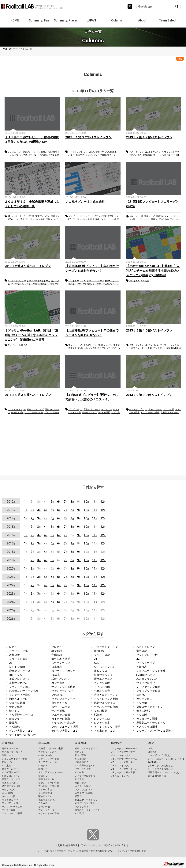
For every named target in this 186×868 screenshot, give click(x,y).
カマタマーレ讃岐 (147, 719)
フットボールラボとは (159, 755)
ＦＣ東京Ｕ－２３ (105, 731)
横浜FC (174, 348)
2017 (11, 543)
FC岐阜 (98, 715)
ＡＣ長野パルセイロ (21, 715)
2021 (11, 577)
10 (86, 502)
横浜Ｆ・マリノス (11, 779)
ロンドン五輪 (17, 667)
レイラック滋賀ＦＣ (85, 776)
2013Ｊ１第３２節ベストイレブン (88, 137)
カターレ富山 (144, 699)
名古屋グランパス (84, 155)
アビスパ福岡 (135, 155)
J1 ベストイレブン (121, 755)
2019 (11, 560)
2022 (11, 585)
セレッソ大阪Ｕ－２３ (65, 731)
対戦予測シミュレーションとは (164, 772)
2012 (11, 502)
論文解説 (57, 651)
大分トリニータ (61, 707)
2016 (11, 535)
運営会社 (108, 845)
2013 (11, 510)
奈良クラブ (16, 719)
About (142, 20)
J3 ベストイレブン (121, 776)
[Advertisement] (93, 446)
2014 (11, 518)
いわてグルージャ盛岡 (65, 727)
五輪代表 (142, 667)
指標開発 (99, 651)
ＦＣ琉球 (14, 727)
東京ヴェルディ (156, 152)
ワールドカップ (146, 663)
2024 (11, 602)
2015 (11, 527)
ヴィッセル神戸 (171, 152)
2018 (11, 552)
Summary (116, 743)
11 (95, 502)
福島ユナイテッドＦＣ (150, 707)
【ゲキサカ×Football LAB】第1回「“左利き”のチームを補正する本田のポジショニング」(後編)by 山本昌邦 (153, 271)
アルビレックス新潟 (38, 155)
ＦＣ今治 (142, 703)
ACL (96, 663)
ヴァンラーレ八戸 (62, 691)
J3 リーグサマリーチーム (124, 769)
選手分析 (142, 651)
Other (151, 743)
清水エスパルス (76, 348)
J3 (11, 663)
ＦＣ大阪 (142, 715)
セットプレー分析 (147, 655)
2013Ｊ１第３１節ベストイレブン (28, 395)
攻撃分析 (14, 655)
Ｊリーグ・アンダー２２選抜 (154, 731)
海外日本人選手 (61, 659)
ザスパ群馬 (58, 711)
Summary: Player (66, 20)
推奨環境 (73, 845)
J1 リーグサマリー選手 (123, 752)
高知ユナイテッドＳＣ (86, 800)
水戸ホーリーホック (63, 671)
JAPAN (91, 20)
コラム (151, 749)
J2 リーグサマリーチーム (124, 759)
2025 (11, 610)
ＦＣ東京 (6, 766)
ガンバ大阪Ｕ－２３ (21, 731)
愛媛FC (13, 723)
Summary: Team (40, 20)
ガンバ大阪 (19, 219)
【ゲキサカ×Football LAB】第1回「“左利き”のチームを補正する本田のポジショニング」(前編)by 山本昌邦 (31, 335)
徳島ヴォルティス (105, 703)
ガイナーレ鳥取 (61, 719)
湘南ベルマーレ (89, 413)
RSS (180, 59)
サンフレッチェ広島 (146, 219)
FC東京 (91, 152)
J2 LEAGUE (44, 743)
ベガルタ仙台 (163, 219)
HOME (15, 20)
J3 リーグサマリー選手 (123, 772)
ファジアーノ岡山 (20, 687)
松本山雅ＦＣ (82, 762)
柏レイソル (107, 345)
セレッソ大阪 (21, 155)
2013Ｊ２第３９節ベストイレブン (149, 395)
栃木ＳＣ (14, 711)
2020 (11, 569)
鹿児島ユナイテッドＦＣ (151, 723)
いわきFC (57, 695)
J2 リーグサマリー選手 (123, 762)
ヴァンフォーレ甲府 (63, 699)
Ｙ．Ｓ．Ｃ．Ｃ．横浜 (107, 727)
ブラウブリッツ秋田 (148, 691)
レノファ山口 (102, 719)
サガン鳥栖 (54, 155)
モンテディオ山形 (101, 284)
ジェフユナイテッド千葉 (23, 216)
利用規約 (62, 845)
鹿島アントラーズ (31, 152)
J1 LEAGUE (8, 743)
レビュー (14, 647)
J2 (146, 152)
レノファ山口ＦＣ (84, 790)
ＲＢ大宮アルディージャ (51, 772)
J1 (20, 152)
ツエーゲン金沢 (61, 715)
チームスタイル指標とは (160, 769)
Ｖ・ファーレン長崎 (35, 219)
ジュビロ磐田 (104, 413)
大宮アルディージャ (106, 695)
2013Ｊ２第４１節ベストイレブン (28, 266)
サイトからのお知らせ (22, 735)
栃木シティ (44, 769)
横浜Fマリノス (102, 152)
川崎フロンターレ (164, 216)
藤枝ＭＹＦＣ (59, 703)
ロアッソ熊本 (102, 723)
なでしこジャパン (105, 667)
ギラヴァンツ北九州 (63, 723)
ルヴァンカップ (61, 663)
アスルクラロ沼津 (147, 727)
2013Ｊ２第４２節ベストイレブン (149, 137)
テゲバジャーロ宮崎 (106, 707)
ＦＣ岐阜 (79, 772)
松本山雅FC (143, 711)
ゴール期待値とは (157, 776)
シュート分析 (102, 655)
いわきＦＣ (44, 766)
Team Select (168, 20)
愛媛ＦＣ (79, 796)
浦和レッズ (46, 152)
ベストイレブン (76, 152)
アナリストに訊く (20, 651)
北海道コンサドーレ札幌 (154, 155)
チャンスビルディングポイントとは (166, 759)
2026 (11, 619)
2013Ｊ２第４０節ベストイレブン (149, 330)
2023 (11, 594)
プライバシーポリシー (91, 845)
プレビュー (13, 152)
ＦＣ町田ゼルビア (11, 772)
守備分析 (57, 655)
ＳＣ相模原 (101, 711)
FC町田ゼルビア (146, 675)
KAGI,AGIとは (155, 762)
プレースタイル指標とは (160, 766)
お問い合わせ (121, 845)
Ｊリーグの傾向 (18, 659)
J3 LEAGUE (81, 743)
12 (103, 502)
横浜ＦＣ (43, 776)
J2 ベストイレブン (121, 766)
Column (117, 20)
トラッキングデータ (106, 647)
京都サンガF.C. (155, 409)
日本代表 (145, 281)
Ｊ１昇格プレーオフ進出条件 (85, 202)
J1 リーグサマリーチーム (124, 749)
